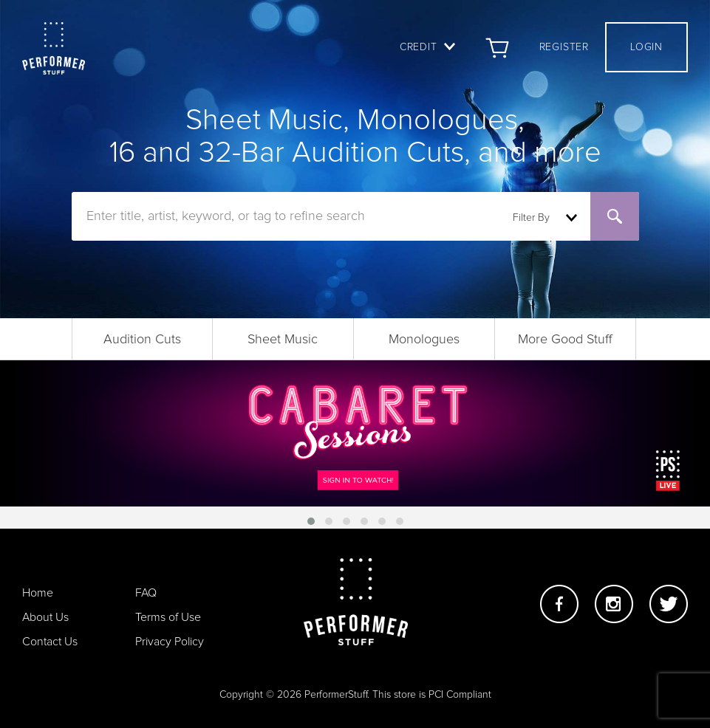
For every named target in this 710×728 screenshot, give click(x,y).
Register (564, 47)
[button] (311, 521)
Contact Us (50, 642)
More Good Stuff (565, 340)
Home (38, 593)
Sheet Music (283, 340)
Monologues (424, 340)
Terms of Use (168, 617)
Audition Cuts (142, 340)
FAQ (146, 593)
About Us (45, 617)
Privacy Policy (170, 642)
